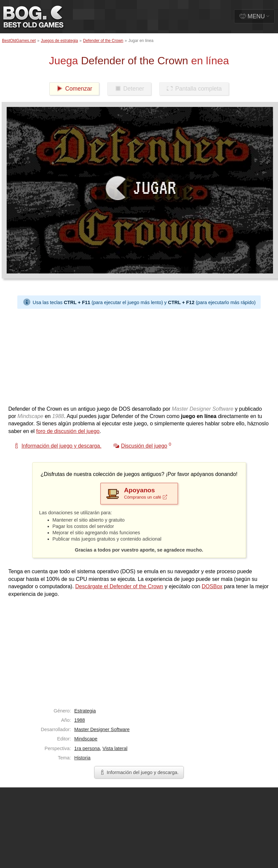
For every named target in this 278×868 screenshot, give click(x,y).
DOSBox (212, 586)
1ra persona (87, 748)
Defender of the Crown (103, 41)
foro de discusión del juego (68, 431)
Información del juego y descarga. (139, 772)
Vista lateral (115, 748)
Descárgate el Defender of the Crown (119, 586)
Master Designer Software (102, 729)
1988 (80, 720)
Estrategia (85, 711)
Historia (82, 758)
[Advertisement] (84, 355)
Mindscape (86, 739)
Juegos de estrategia (59, 41)
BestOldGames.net (19, 41)
